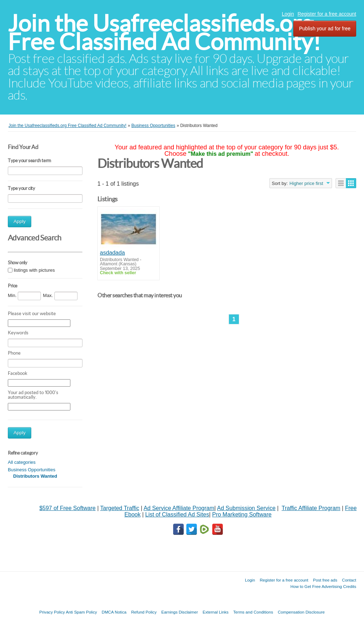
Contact (349, 580)
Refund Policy (144, 612)
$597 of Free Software (68, 508)
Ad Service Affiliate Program (179, 508)
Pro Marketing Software (242, 514)
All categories (22, 462)
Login (288, 14)
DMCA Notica (114, 612)
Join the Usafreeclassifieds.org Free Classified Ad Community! (164, 33)
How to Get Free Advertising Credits (323, 586)
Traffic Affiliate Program (311, 508)
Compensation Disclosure (301, 612)
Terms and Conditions (253, 612)
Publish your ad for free (325, 28)
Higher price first (306, 183)
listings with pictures (34, 270)
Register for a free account (327, 14)
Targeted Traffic (120, 508)
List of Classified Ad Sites (177, 514)
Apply (20, 221)
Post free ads (325, 580)
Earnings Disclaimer (180, 612)
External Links (216, 612)
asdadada (112, 253)
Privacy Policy (52, 612)
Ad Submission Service (247, 508)
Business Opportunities (32, 470)
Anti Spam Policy (81, 612)
